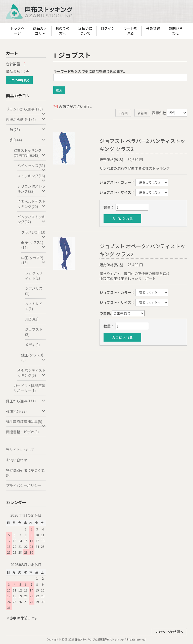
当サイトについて (20, 450)
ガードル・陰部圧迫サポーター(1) (29, 388)
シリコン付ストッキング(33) (32, 189)
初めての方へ (63, 31)
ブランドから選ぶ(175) (26, 110)
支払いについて (85, 31)
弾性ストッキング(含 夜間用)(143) (30, 153)
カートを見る (130, 31)
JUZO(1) (32, 319)
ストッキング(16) (32, 177)
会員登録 (153, 28)
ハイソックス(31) (32, 167)
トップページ (17, 31)
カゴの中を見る (19, 80)
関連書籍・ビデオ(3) (22, 432)
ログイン (108, 28)
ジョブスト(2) (34, 332)
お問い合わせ (176, 31)
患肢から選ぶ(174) (26, 119)
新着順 (142, 113)
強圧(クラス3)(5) (33, 357)
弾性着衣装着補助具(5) (26, 423)
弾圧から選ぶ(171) (26, 401)
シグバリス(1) (34, 291)
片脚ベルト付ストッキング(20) (32, 204)
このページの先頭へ (169, 632)
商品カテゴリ (40, 31)
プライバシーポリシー (24, 486)
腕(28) (28, 130)
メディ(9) (32, 345)
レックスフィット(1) (34, 276)
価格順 (123, 113)
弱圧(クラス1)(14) (33, 245)
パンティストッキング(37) (32, 219)
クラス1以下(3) (33, 233)
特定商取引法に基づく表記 (25, 473)
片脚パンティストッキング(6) (32, 373)
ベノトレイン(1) (34, 306)
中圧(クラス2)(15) (33, 260)
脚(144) (28, 140)
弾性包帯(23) (26, 411)
